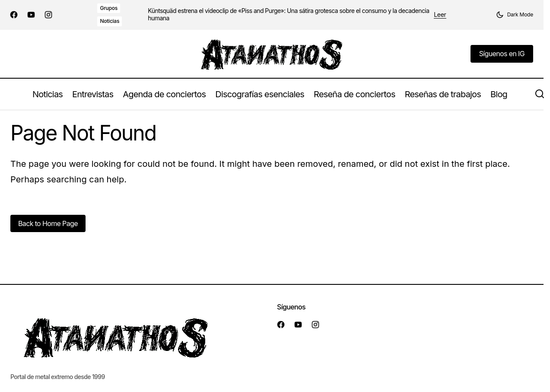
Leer (440, 15)
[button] (515, 15)
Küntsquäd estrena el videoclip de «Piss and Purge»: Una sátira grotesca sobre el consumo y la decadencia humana (288, 14)
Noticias (110, 21)
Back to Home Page (48, 223)
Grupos (109, 8)
